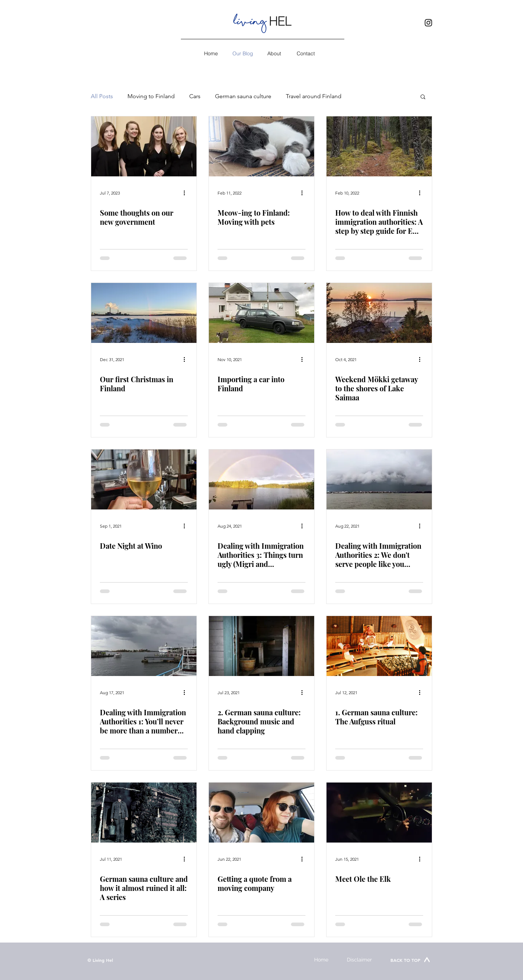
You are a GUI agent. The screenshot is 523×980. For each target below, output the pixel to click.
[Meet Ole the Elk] (379, 813)
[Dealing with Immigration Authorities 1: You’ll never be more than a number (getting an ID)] (144, 646)
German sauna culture (243, 96)
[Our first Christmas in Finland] (144, 313)
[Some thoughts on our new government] (144, 146)
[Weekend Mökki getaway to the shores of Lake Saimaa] (379, 313)
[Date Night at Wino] (144, 479)
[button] (423, 97)
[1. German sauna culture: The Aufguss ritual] (379, 646)
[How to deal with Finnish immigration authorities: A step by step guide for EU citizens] (379, 146)
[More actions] (187, 193)
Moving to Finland (151, 96)
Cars (195, 96)
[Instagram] (428, 23)
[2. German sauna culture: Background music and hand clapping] (261, 646)
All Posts (102, 96)
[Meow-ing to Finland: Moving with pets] (261, 146)
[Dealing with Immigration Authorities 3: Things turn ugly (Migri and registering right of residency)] (261, 479)
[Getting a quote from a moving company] (261, 813)
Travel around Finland (314, 96)
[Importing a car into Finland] (261, 313)
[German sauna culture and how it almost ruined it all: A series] (144, 813)
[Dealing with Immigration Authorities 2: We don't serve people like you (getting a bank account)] (379, 479)
